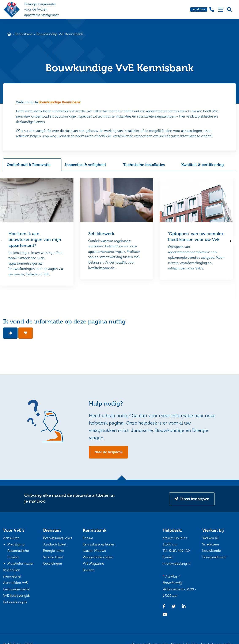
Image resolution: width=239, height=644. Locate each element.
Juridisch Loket (55, 544)
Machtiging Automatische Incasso (18, 551)
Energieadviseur (215, 557)
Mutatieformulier (20, 563)
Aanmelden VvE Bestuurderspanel (17, 586)
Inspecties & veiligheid (85, 165)
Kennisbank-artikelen (99, 544)
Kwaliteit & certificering (203, 165)
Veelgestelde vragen (98, 557)
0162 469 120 (179, 551)
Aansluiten (199, 9)
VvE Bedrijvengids (17, 596)
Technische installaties (144, 165)
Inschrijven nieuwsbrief (12, 573)
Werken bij (210, 538)
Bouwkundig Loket (58, 538)
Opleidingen (53, 563)
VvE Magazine (93, 563)
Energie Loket (54, 551)
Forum (88, 538)
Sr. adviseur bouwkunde (212, 547)
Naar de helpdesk (108, 452)
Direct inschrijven (194, 499)
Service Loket (53, 557)
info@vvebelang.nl (177, 563)
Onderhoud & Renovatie (29, 165)
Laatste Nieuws (94, 551)
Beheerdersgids (15, 602)
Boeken (89, 570)
